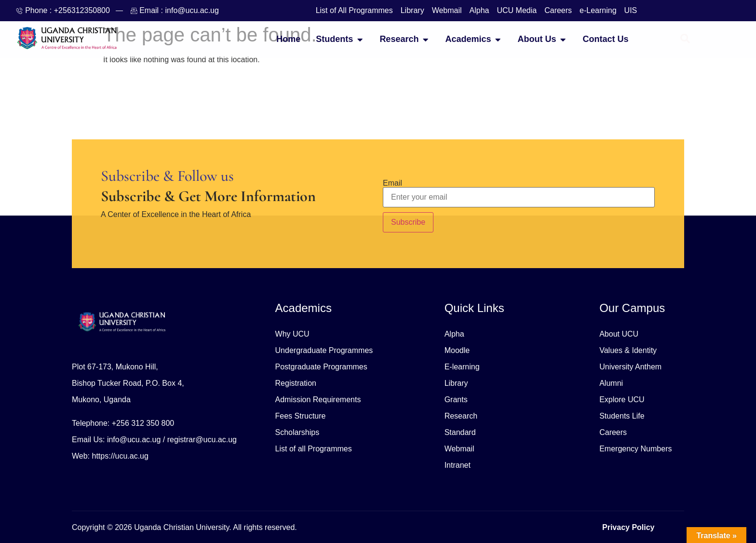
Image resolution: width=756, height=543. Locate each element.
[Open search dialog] (685, 40)
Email (392, 183)
